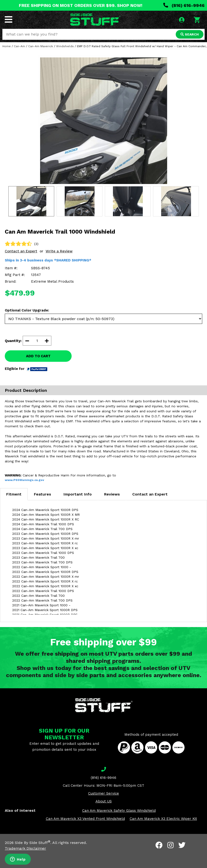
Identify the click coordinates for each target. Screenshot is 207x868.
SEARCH (190, 34)
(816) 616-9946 (184, 5)
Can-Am (19, 46)
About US (104, 801)
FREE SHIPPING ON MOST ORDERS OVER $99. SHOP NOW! (81, 5)
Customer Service (103, 793)
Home (7, 46)
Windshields (65, 46)
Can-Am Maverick (41, 46)
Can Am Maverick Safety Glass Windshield (119, 811)
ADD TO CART (38, 356)
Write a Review (59, 251)
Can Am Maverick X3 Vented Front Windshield (85, 819)
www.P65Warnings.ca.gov (24, 480)
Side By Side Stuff (33, 843)
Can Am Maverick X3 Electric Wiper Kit (163, 819)
